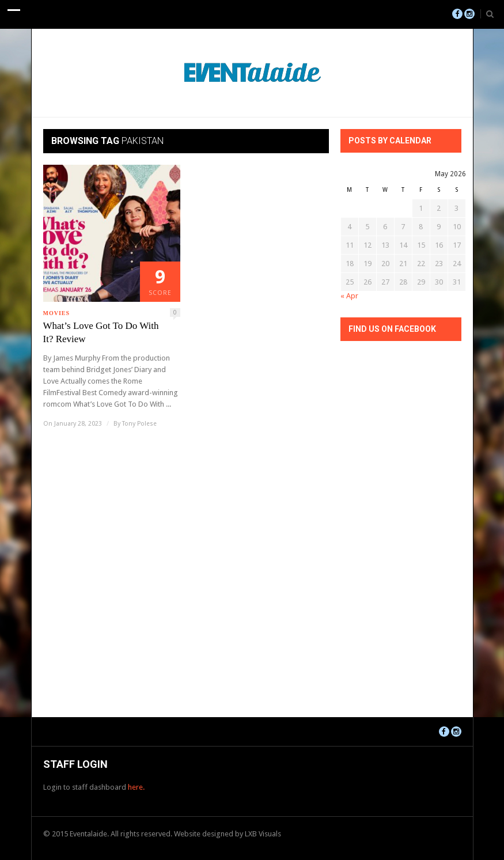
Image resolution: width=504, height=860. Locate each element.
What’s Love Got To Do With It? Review (101, 332)
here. (136, 787)
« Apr (349, 296)
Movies (57, 313)
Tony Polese (139, 424)
